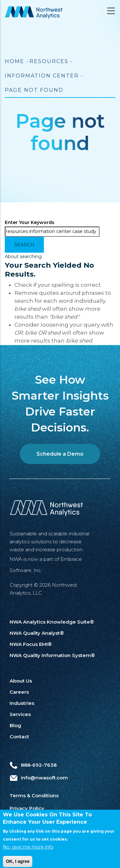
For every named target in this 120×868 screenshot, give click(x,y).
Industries (22, 703)
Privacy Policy (27, 808)
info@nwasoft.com (39, 778)
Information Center (42, 76)
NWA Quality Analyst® (37, 633)
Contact (19, 737)
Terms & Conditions (34, 796)
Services (20, 714)
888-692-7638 (33, 765)
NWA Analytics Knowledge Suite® (52, 622)
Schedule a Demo (60, 454)
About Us (21, 681)
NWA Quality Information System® (52, 655)
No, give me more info (28, 854)
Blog (15, 725)
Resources (49, 61)
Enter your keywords (30, 222)
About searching (23, 257)
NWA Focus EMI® (31, 644)
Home (15, 61)
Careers (19, 692)
